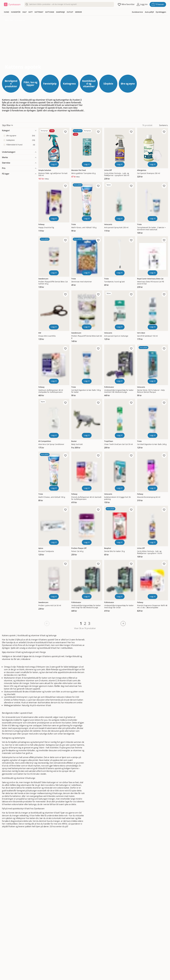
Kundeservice (137, 12)
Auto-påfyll (149, 12)
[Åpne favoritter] (126, 4)
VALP (24, 12)
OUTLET (70, 12)
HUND (7, 12)
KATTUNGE (50, 12)
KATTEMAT (39, 12)
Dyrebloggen (161, 12)
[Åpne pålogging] (142, 4)
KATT (31, 12)
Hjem (7, 20)
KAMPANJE (60, 12)
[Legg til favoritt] (65, 132)
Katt (12, 20)
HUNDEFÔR (16, 12)
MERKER (79, 12)
